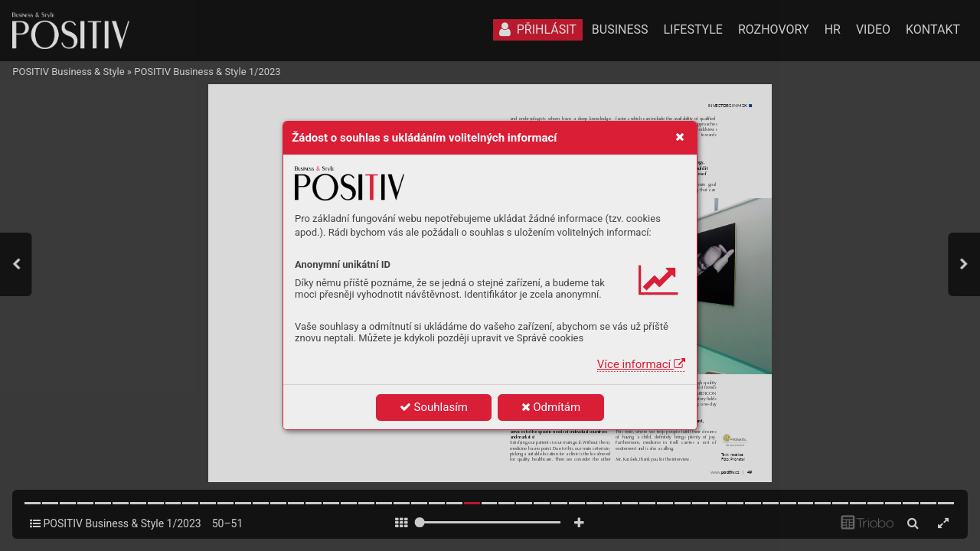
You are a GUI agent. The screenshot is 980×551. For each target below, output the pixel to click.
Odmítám (551, 407)
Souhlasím (434, 407)
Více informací (641, 364)
